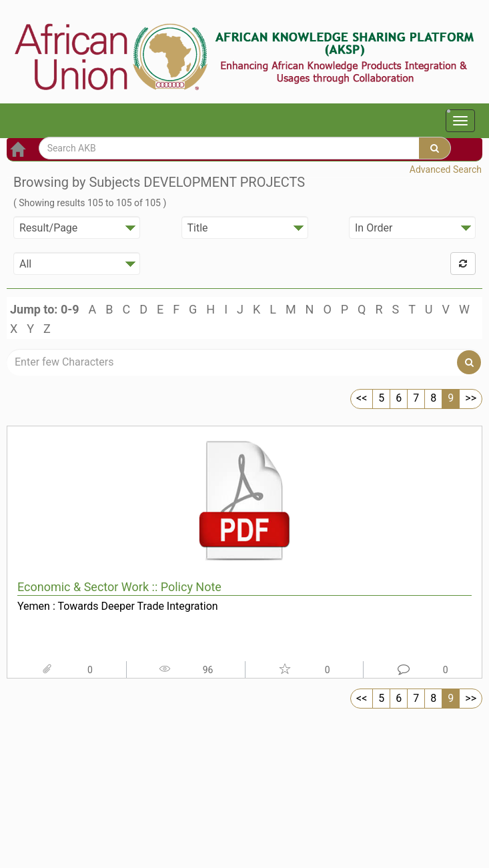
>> (471, 398)
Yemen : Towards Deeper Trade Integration (118, 606)
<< (362, 398)
